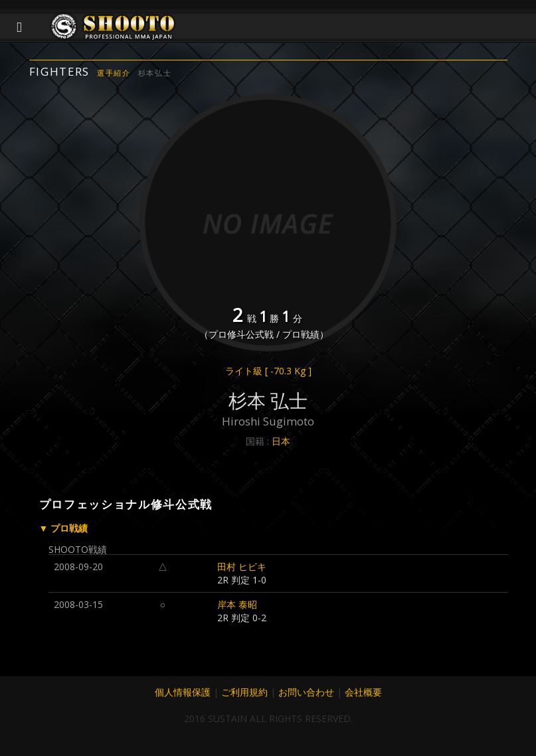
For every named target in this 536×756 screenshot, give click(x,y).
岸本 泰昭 (237, 604)
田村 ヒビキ (242, 567)
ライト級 (268, 371)
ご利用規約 (244, 692)
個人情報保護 (183, 692)
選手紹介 (114, 73)
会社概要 (363, 692)
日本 (281, 441)
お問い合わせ (306, 692)
